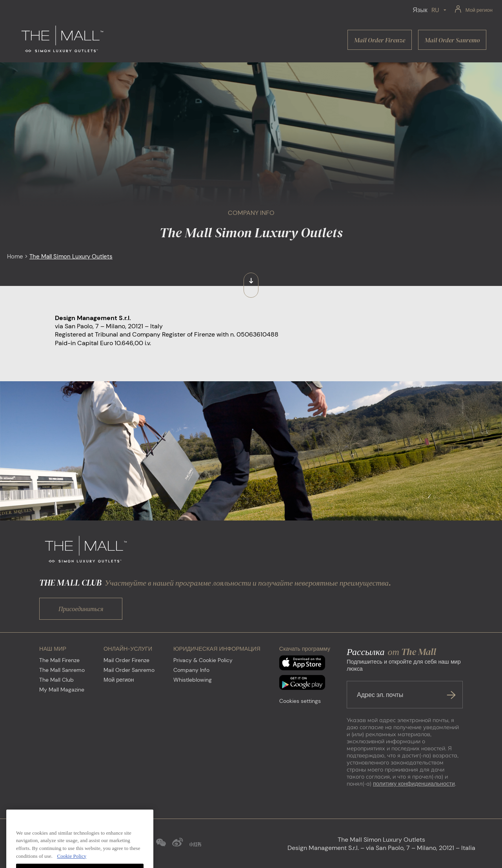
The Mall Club (56, 680)
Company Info (191, 670)
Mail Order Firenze (126, 660)
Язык (420, 10)
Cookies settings (300, 701)
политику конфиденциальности (414, 784)
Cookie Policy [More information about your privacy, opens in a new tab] (72, 864)
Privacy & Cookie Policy (203, 660)
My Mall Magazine (62, 690)
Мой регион (119, 680)
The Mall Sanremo (62, 670)
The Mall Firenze (59, 660)
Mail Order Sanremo (129, 670)
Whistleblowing (193, 680)
